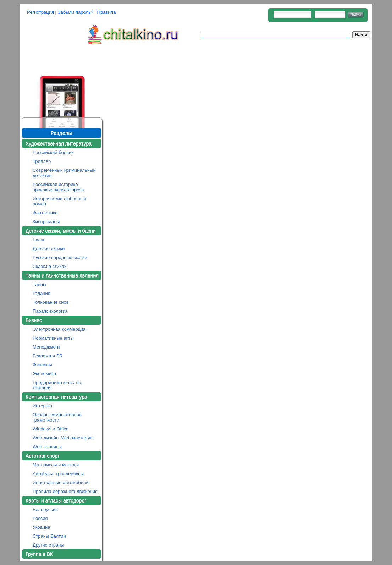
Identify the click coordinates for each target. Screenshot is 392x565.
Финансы (42, 365)
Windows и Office (51, 429)
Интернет (43, 406)
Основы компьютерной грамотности (57, 417)
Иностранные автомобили (61, 482)
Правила (107, 12)
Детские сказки (49, 249)
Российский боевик (53, 152)
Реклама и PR (48, 356)
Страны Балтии (49, 536)
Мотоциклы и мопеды (56, 465)
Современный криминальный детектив (64, 173)
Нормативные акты (53, 338)
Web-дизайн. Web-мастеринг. (64, 438)
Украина (42, 527)
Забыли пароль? (76, 12)
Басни (39, 240)
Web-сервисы (47, 447)
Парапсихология (50, 311)
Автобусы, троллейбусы (58, 474)
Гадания (42, 293)
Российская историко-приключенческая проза (58, 187)
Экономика (44, 374)
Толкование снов (51, 302)
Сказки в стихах (49, 266)
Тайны (39, 284)
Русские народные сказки (60, 257)
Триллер (42, 161)
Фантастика (45, 213)
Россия (40, 518)
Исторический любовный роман (59, 201)
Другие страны (48, 545)
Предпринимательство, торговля (57, 385)
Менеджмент (46, 347)
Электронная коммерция (59, 329)
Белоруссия (45, 509)
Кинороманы (46, 222)
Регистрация (40, 12)
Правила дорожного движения (65, 491)
